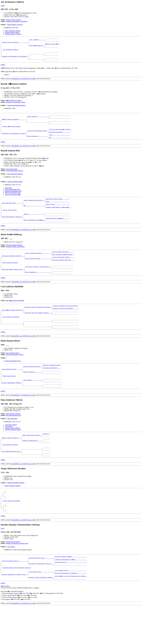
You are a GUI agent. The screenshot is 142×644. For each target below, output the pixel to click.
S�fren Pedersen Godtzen (14, 104)
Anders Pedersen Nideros (13, 439)
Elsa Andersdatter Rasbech (15, 182)
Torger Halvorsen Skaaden (12, 533)
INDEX (3, 69)
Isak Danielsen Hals (12, 177)
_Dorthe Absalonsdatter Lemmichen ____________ (70, 610)
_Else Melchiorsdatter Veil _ (11, 480)
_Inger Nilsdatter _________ (32, 394)
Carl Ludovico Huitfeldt (11, 335)
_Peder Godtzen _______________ (37, 121)
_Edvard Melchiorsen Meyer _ (32, 388)
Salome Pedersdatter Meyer (13, 381)
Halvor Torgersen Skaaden (13, 516)
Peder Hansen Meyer (10, 399)
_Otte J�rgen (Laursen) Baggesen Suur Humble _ (71, 614)
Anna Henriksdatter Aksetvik (15, 178)
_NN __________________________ (34, 215)
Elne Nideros (9, 452)
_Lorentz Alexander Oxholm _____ (63, 270)
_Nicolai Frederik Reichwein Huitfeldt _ (38, 324)
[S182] (7, 76)
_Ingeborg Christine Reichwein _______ (65, 325)
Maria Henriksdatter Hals (12, 197)
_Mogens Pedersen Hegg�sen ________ (58, 230)
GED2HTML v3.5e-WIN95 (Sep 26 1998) (23, 83)
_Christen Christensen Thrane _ (37, 137)
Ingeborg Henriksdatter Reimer (16, 109)
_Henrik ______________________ (34, 225)
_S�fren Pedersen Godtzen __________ (14, 124)
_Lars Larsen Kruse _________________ (41, 609)
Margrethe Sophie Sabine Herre (15, 258)
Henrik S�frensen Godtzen (12, 132)
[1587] (26, 17)
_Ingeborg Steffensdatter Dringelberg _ (15, 60)
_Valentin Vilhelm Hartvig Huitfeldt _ (65, 322)
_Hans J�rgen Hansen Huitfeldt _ (13, 327)
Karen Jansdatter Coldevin (13, 31)
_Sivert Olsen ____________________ (57, 213)
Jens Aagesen (11, 581)
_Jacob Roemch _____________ (32, 404)
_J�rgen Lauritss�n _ (52, 45)
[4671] (3, 563)
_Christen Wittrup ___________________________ (70, 597)
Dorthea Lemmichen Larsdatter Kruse (17, 578)
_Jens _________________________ (60, 142)
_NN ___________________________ (60, 145)
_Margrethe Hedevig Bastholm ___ (63, 273)
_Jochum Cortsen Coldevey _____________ (15, 43)
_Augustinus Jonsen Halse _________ (57, 207)
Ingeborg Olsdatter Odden (15, 189)
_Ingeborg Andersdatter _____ (32, 467)
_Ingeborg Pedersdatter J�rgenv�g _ (58, 217)
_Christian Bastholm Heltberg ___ (13, 269)
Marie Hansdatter (12, 444)
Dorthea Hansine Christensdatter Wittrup (17, 604)
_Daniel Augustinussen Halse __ (34, 209)
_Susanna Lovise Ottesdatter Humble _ (41, 615)
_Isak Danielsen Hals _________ (12, 212)
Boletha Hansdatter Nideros (13, 455)
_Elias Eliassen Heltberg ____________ (38, 265)
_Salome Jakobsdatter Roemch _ (12, 407)
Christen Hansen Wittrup (13, 576)
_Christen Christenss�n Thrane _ (60, 136)
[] (3, 72)
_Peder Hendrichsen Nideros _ (32, 461)
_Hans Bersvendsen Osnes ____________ (41, 593)
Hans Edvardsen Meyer (13, 374)
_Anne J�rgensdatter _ (37, 47)
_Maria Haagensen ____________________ (38, 288)
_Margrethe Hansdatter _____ (52, 389)
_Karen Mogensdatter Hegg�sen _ (34, 231)
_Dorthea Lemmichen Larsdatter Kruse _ (15, 612)
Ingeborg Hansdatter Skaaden (16, 512)
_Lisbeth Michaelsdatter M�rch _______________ (71, 594)
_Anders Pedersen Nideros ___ (11, 464)
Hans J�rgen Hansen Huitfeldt (15, 317)
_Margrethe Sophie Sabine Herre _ (13, 285)
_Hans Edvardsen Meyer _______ (12, 391)
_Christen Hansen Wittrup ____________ (15, 596)
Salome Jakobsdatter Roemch (15, 375)
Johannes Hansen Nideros (13, 453)
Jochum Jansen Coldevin (12, 32)
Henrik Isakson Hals (10, 220)
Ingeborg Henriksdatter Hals (13, 199)
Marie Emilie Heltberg (11, 277)
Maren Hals (8, 196)
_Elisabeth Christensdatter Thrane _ (14, 140)
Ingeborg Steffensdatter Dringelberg (17, 21)
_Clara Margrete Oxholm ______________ (38, 272)
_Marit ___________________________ (57, 210)
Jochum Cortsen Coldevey (13, 20)
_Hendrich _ (46, 459)
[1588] (3, 6)
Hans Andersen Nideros (11, 472)
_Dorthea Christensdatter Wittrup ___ (41, 599)
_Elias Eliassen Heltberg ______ (63, 264)
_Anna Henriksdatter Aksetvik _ (12, 228)
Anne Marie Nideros (11, 450)
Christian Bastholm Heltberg (14, 257)
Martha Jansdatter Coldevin (13, 34)
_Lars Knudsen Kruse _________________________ (70, 607)
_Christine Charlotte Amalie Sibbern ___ (38, 330)
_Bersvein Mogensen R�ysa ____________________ (71, 591)
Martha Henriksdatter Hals (13, 201)
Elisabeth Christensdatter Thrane (16, 106)
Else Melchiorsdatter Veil (14, 441)
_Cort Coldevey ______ (36, 40)
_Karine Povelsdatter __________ (60, 139)
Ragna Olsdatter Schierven (15, 25)
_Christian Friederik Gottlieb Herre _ (38, 282)
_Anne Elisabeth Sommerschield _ (63, 267)
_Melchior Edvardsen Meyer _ (52, 386)
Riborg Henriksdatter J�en (13, 202)
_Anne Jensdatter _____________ (37, 144)
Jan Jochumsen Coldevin (11, 51)
